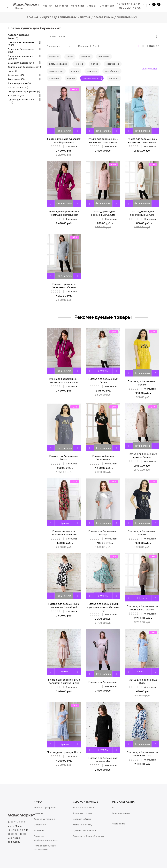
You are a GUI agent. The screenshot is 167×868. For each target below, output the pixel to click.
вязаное (86, 57)
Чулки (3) (12, 71)
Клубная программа (45, 808)
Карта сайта (119, 824)
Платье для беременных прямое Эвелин (142, 456)
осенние (54, 57)
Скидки (92, 6)
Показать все (149, 68)
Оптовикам (107, 6)
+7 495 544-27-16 (129, 4)
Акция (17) (13, 38)
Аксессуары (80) (16, 79)
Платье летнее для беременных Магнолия (64, 533)
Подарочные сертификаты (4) (24, 91)
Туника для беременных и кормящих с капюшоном (103, 141)
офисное (92, 71)
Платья (85, 17)
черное (79, 64)
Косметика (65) (16, 75)
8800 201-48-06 (131, 8)
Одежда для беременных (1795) (22, 44)
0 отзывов (72, 146)
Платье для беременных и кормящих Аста (142, 754)
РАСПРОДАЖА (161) (18, 87)
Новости (38, 813)
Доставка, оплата (83, 813)
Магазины (78, 6)
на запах (114, 78)
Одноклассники (121, 813)
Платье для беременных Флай (142, 681)
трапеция (54, 78)
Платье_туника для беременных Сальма (103, 213)
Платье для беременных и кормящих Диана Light (64, 606)
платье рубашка (58, 64)
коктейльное (112, 71)
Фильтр (153, 46)
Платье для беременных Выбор (103, 533)
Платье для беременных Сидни (103, 381)
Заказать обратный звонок (88, 836)
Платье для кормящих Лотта (64, 752)
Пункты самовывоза (84, 830)
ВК (114, 808)
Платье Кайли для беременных (103, 458)
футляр (71, 78)
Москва (18, 8)
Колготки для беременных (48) (25, 67)
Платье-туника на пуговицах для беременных (64, 141)
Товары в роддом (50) (20, 83)
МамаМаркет (27, 4)
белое (95, 64)
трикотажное (56, 71)
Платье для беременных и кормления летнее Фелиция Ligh (103, 607)
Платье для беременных (103, 682)
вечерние (104, 57)
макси (70, 57)
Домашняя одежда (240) (21, 63)
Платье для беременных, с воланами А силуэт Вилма (64, 681)
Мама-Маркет (16, 826)
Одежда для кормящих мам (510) (20, 57)
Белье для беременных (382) (21, 51)
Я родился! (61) (16, 96)
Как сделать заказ (83, 808)
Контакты (62, 6)
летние (75, 71)
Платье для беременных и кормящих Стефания (142, 608)
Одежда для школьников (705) (21, 101)
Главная (47, 6)
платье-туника (92, 78)
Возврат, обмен (82, 819)
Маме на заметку (83, 825)
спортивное (113, 64)
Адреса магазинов (44, 819)
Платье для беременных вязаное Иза (103, 760)
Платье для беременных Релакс (142, 383)
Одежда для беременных (59, 17)
